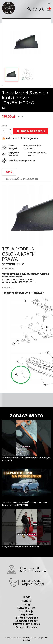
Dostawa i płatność (27, 621)
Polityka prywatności (26, 618)
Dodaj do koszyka (30, 131)
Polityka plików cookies (27, 624)
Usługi (27, 604)
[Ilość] (6, 131)
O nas (26, 597)
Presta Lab (32, 637)
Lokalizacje (26, 611)
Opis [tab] (9, 172)
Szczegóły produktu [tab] (22, 179)
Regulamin (27, 615)
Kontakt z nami (27, 608)
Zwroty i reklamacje (27, 627)
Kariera (27, 601)
